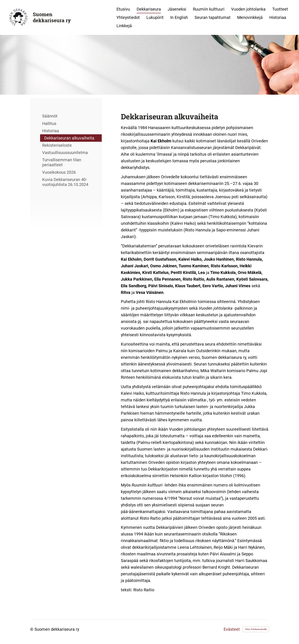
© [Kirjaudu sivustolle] (32, 629)
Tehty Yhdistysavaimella (256, 629)
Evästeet (232, 629)
